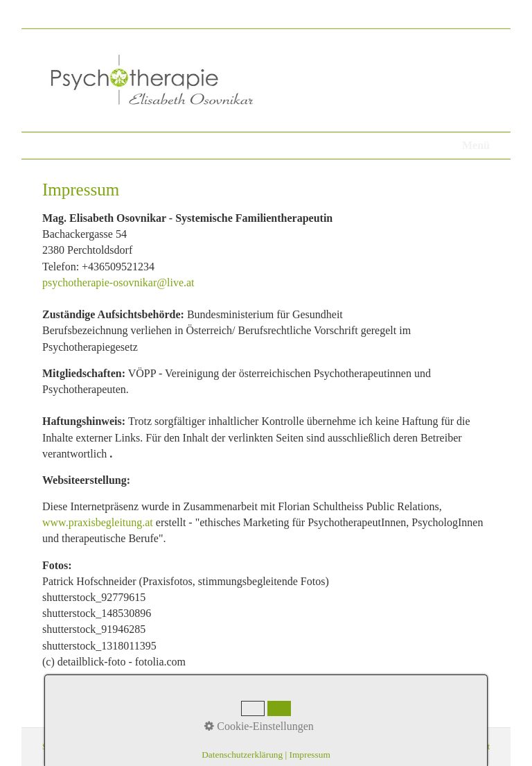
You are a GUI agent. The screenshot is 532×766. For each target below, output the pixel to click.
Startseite (58, 747)
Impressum (151, 747)
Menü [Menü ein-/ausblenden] (476, 145)
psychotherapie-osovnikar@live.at (118, 282)
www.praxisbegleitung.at (98, 522)
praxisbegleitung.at (458, 747)
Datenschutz (103, 747)
